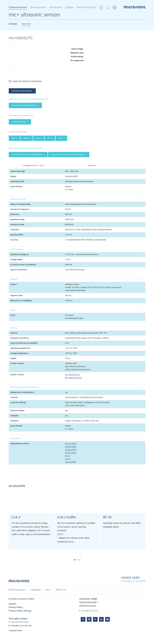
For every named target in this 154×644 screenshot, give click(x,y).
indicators (15, 421)
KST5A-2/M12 (71, 444)
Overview (13, 24)
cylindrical (35, 590)
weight (13, 358)
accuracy (14, 240)
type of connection (19, 270)
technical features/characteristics (25, 387)
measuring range (18, 171)
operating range (17, 220)
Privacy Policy (16, 607)
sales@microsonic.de (21, 626)
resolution (15, 230)
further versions (17, 364)
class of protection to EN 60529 (24, 343)
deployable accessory (20, 444)
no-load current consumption (23, 265)
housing (14, 328)
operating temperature (20, 348)
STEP (26, 138)
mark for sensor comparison (27, 81)
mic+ (48, 590)
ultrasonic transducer (20, 338)
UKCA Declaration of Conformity (68, 155)
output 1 (14, 284)
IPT (49, 138)
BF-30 (67, 456)
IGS (38, 138)
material (14, 333)
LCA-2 (68, 459)
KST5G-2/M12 (71, 450)
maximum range (17, 225)
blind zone (15, 214)
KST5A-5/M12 (71, 447)
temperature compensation (22, 392)
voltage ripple (16, 260)
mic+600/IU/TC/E (72, 375)
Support (69, 8)
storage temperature (19, 353)
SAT (13, 138)
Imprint (12, 604)
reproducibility (17, 235)
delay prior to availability (21, 301)
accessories (15, 439)
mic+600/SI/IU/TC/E (73, 378)
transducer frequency (20, 209)
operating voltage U (19, 255)
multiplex (14, 416)
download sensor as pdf (24, 106)
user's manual (19, 122)
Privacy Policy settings (20, 611)
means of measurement (21, 204)
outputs (14, 279)
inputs (13, 310)
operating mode (17, 182)
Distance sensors (18, 8)
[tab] (77, 199)
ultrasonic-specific (18, 199)
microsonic (19, 582)
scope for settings (18, 403)
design (13, 176)
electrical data (16, 249)
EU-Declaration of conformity (27, 155)
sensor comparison (22, 91)
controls (14, 397)
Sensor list (26, 24)
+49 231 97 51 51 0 (89, 611)
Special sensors (38, 8)
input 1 (13, 315)
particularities (16, 187)
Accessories (56, 8)
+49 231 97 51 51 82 (19, 622)
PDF (60, 138)
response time (16, 296)
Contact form (15, 631)
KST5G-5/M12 (71, 453)
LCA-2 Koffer (70, 462)
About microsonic (87, 8)
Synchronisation (17, 411)
